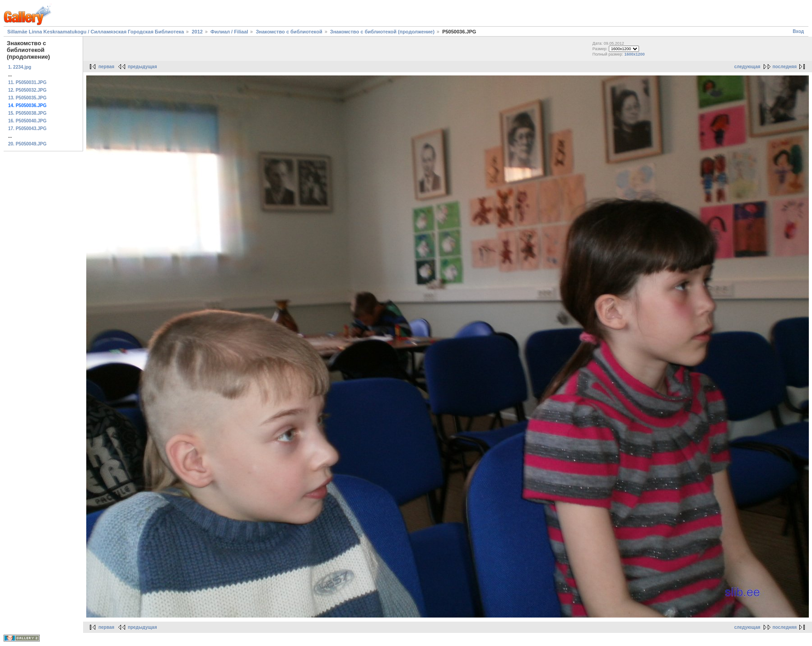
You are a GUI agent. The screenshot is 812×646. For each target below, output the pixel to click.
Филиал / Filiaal (229, 32)
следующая (747, 67)
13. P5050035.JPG (27, 98)
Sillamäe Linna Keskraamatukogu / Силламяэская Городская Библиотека (96, 32)
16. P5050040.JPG (27, 121)
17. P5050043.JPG (27, 129)
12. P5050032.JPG (27, 90)
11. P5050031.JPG (27, 82)
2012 (197, 32)
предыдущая (142, 67)
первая (106, 67)
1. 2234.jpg (20, 67)
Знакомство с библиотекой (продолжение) (382, 32)
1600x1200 (635, 54)
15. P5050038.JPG (27, 113)
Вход (798, 31)
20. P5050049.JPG (27, 144)
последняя (785, 67)
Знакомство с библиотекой (289, 32)
